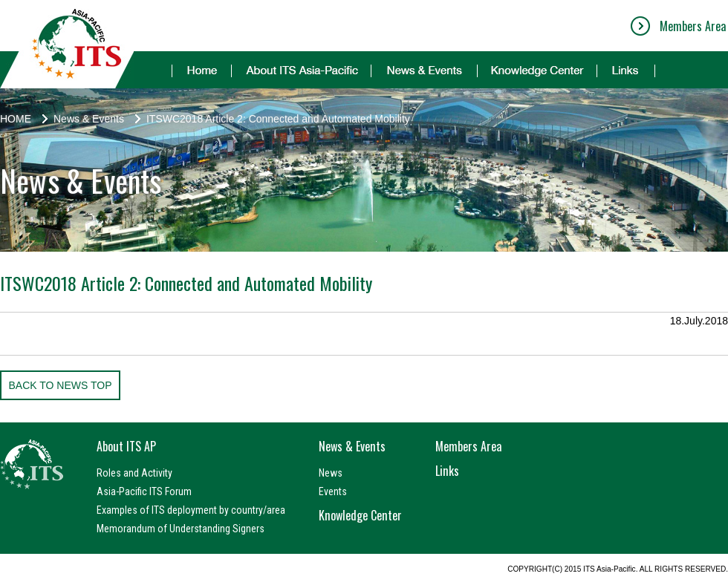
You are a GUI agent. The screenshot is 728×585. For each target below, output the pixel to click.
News (331, 473)
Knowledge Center (360, 515)
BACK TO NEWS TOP (60, 385)
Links (447, 471)
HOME (16, 119)
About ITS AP (126, 446)
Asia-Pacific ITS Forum (144, 491)
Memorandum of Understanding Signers (181, 529)
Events (333, 491)
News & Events (89, 119)
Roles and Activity (134, 473)
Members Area (693, 26)
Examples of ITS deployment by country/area (191, 510)
